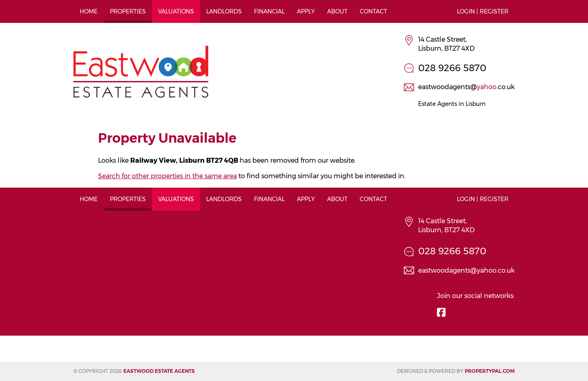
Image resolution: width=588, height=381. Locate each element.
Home (89, 11)
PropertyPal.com (490, 371)
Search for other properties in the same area (167, 176)
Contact (373, 11)
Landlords (224, 11)
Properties (128, 11)
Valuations (176, 11)
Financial (269, 11)
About (337, 11)
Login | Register (483, 11)
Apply (306, 11)
